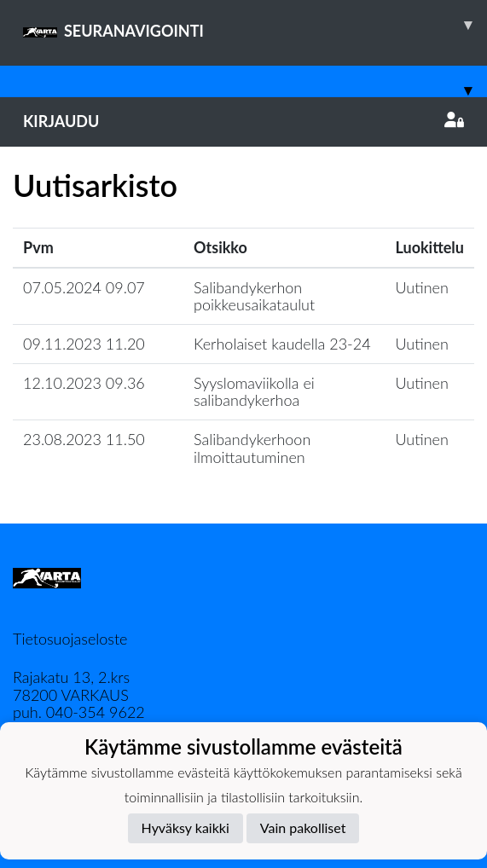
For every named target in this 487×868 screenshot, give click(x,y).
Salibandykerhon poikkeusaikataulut (254, 296)
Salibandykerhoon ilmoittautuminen (252, 448)
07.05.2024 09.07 (84, 287)
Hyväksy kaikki (186, 827)
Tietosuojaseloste (70, 639)
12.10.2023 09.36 (84, 383)
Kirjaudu (243, 121)
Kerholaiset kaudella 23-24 (282, 344)
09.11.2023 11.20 (84, 344)
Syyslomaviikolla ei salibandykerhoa (254, 392)
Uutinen (422, 287)
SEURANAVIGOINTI (255, 25)
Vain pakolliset (303, 827)
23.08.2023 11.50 (84, 439)
